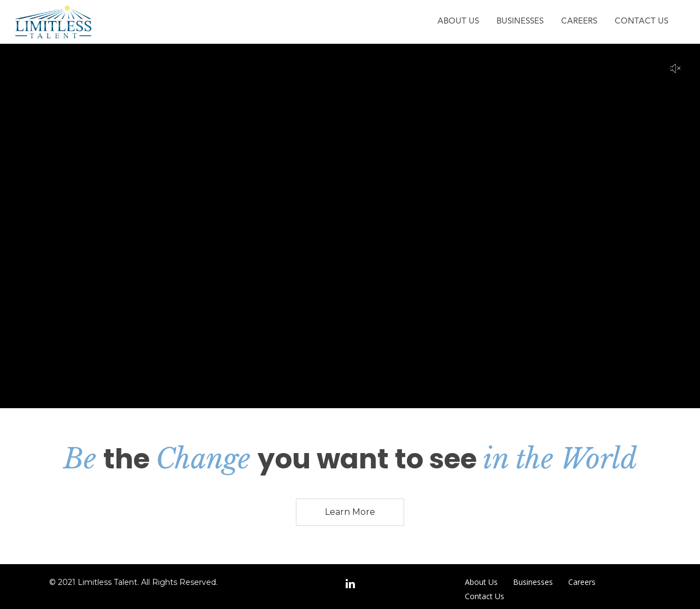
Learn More (350, 512)
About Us (458, 22)
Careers (579, 22)
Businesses (520, 22)
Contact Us (641, 22)
